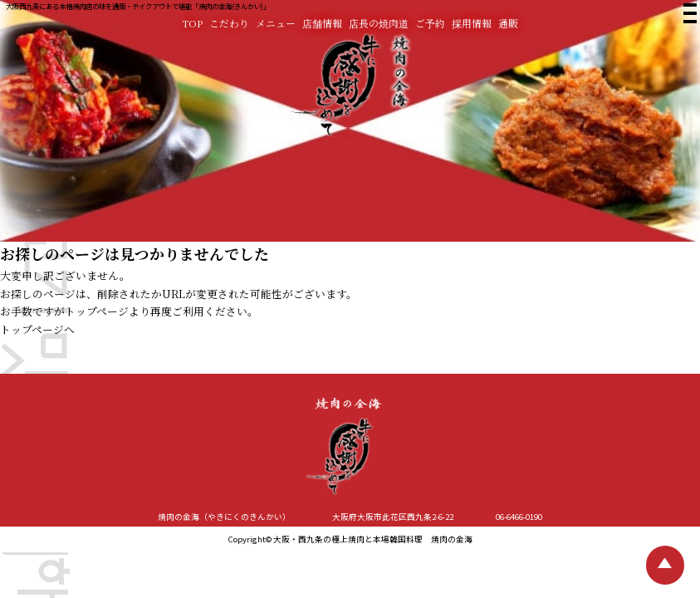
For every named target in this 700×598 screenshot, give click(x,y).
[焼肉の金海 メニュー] (688, 17)
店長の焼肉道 (379, 23)
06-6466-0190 (519, 517)
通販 (508, 23)
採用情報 (472, 23)
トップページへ (37, 329)
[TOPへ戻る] (666, 565)
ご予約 (430, 23)
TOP (192, 23)
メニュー (276, 23)
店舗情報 (322, 23)
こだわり (229, 23)
